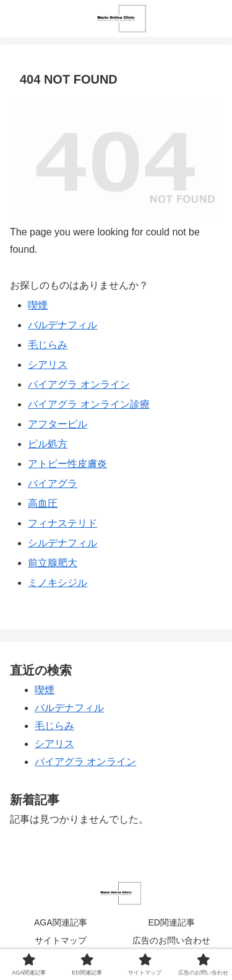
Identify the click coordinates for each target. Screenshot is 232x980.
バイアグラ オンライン (79, 384)
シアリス (48, 365)
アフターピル (58, 424)
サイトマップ (61, 940)
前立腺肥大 (53, 563)
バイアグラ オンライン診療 (88, 404)
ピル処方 (48, 444)
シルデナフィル (62, 543)
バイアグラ (53, 483)
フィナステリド (62, 523)
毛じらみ (48, 345)
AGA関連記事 (61, 922)
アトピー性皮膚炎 (67, 464)
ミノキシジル (58, 583)
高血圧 (43, 503)
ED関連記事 (172, 922)
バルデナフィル (62, 325)
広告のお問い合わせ (171, 940)
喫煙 (38, 305)
